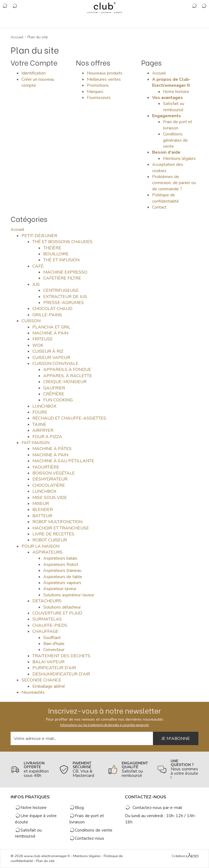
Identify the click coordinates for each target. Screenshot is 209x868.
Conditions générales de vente (175, 140)
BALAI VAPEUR (48, 662)
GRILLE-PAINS (47, 315)
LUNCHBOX (44, 406)
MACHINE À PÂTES (52, 449)
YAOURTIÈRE (46, 467)
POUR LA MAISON (40, 546)
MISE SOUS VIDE (50, 498)
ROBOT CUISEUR (50, 540)
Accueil (159, 73)
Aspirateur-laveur (60, 589)
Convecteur (54, 650)
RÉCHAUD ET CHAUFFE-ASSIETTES (69, 418)
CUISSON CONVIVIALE (55, 364)
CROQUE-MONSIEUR (65, 382)
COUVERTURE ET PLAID (57, 613)
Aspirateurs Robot (61, 565)
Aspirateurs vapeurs (62, 583)
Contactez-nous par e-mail (153, 808)
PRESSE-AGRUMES (64, 303)
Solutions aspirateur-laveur (69, 595)
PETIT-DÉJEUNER (39, 236)
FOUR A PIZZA (47, 437)
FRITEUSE (43, 339)
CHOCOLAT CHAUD (52, 309)
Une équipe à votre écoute (36, 819)
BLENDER (43, 510)
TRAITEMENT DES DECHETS (61, 656)
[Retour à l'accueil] (104, 8)
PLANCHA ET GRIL (51, 327)
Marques (95, 92)
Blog (77, 808)
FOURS (40, 412)
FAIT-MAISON (36, 443)
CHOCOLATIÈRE (49, 485)
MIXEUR (41, 504)
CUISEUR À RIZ (48, 351)
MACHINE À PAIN (50, 333)
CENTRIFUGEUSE (61, 290)
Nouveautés (33, 692)
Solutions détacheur (62, 607)
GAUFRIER (54, 388)
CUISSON (31, 321)
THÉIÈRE (52, 248)
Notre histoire (176, 92)
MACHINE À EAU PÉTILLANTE (63, 461)
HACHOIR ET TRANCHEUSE (61, 528)
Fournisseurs (99, 98)
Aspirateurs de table (63, 577)
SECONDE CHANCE (41, 680)
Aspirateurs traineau (62, 571)
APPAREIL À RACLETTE (68, 376)
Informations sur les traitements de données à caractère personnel (104, 725)
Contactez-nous (87, 838)
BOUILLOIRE (56, 254)
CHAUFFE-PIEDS (50, 625)
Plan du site (45, 861)
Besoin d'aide (166, 152)
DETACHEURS (47, 601)
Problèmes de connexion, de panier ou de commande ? (174, 183)
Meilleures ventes (104, 79)
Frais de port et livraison (178, 125)
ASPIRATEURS (47, 552)
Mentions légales (179, 159)
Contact (159, 207)
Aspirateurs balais (60, 558)
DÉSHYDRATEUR (50, 479)
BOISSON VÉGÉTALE (54, 473)
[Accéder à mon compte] (194, 8)
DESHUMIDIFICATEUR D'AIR (61, 674)
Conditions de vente (91, 830)
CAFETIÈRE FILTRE (62, 278)
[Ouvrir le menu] (5, 8)
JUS (36, 284)
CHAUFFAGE (45, 631)
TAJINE (39, 424)
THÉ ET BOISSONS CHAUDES (62, 242)
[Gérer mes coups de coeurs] (15, 8)
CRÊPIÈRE (54, 394)
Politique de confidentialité (165, 198)
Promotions (98, 85)
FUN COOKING (58, 400)
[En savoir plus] (31, 770)
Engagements (167, 116)
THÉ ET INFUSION (61, 260)
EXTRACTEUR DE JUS (65, 297)
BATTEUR (42, 516)
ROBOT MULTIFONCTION (57, 522)
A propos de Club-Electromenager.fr (171, 82)
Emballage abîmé (49, 686)
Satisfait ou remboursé (174, 107)
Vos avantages (167, 98)
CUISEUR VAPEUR (51, 358)
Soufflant (52, 638)
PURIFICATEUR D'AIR (54, 668)
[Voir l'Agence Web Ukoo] (192, 856)
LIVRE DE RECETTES (53, 534)
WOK (38, 345)
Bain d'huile (54, 644)
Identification (34, 73)
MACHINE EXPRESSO (65, 272)
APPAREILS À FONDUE (67, 370)
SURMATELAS (47, 619)
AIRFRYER (43, 430)
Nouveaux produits (105, 73)
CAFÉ (38, 266)
